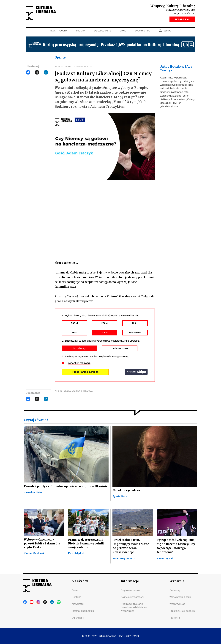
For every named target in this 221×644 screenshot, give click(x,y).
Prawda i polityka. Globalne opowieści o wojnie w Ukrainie (60, 489)
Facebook (28, 73)
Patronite (175, 618)
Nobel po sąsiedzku (126, 492)
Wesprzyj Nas (177, 604)
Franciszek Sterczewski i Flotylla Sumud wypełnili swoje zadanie (87, 546)
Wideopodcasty (102, 32)
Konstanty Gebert (124, 560)
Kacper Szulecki (34, 556)
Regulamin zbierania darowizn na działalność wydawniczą (134, 607)
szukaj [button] (167, 32)
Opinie (123, 32)
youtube (31, 602)
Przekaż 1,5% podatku (182, 611)
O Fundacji (78, 618)
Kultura (81, 32)
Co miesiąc (79, 349)
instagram (37, 602)
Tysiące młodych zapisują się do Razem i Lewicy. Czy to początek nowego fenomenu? (176, 548)
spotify (55, 602)
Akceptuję (79, 364)
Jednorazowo (120, 349)
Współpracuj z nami (180, 597)
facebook (25, 602)
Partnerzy (175, 590)
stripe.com (136, 373)
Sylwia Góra (120, 498)
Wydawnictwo (143, 32)
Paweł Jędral (76, 556)
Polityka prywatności (132, 597)
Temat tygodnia (59, 32)
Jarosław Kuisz (33, 498)
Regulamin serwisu (131, 590)
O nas (75, 590)
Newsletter (78, 604)
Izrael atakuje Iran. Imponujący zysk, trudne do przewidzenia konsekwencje (131, 548)
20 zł (105, 334)
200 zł (105, 324)
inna (135, 334)
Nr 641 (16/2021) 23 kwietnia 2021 (74, 67)
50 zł (74, 334)
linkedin (49, 602)
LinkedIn (46, 73)
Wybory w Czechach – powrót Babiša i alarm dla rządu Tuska (42, 546)
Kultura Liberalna (47, 13)
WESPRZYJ (182, 20)
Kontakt (76, 597)
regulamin (85, 364)
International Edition (83, 611)
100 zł (135, 324)
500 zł (74, 324)
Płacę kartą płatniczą (85, 373)
